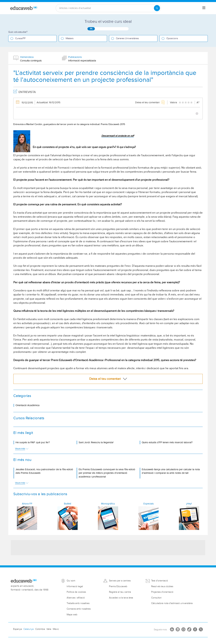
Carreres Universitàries (127, 38)
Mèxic (56, 629)
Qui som (71, 581)
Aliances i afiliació (76, 598)
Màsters (70, 38)
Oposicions (172, 38)
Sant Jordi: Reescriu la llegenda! (96, 442)
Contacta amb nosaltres (79, 609)
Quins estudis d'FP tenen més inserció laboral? (167, 442)
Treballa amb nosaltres (78, 603)
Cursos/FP (20, 38)
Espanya (17, 629)
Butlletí (67, 504)
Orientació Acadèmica (28, 405)
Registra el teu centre (120, 592)
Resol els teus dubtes (162, 586)
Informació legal (75, 586)
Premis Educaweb (118, 586)
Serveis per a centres (120, 581)
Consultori (156, 598)
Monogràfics (108, 504)
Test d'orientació (160, 581)
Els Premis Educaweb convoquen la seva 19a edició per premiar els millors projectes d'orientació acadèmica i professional (107, 473)
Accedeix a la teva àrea (121, 598)
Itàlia (49, 629)
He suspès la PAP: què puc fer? (33, 442)
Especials (149, 504)
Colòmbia (40, 629)
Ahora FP (27, 504)
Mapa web (72, 615)
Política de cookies (76, 592)
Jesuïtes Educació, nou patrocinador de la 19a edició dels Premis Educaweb (44, 471)
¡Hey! (189, 504)
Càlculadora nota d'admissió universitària (172, 603)
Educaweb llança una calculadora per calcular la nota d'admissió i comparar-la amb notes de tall (171, 471)
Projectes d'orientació (162, 592)
